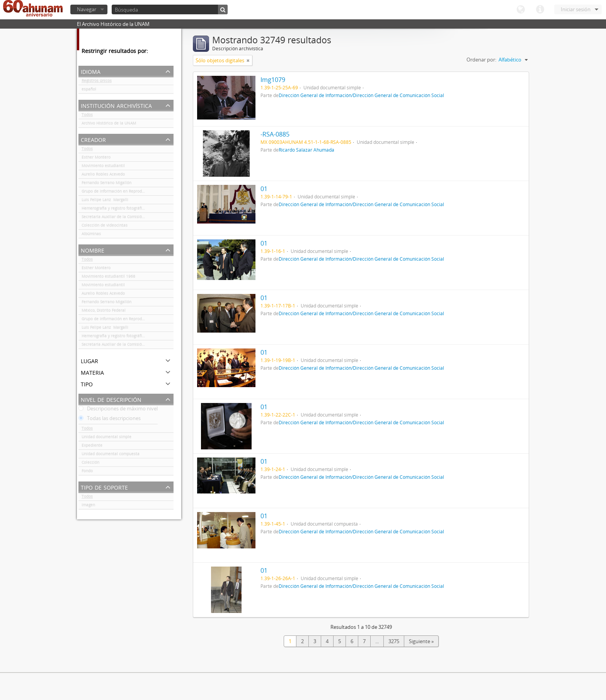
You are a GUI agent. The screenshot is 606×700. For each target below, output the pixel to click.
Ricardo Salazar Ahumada (306, 150)
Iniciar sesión (576, 9)
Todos (87, 116)
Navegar (87, 9)
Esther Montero (96, 159)
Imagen (88, 506)
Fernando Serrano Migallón (106, 184)
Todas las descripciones (110, 420)
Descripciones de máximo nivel (118, 410)
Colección (90, 464)
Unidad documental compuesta (111, 455)
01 (264, 189)
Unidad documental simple (106, 438)
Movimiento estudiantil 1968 (108, 278)
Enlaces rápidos (540, 10)
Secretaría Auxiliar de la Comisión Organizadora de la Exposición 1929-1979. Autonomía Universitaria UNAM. (128, 218)
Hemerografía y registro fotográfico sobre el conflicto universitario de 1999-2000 (128, 210)
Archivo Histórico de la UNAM (109, 125)
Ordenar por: (481, 60)
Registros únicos (97, 82)
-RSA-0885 (275, 134)
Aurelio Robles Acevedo (103, 176)
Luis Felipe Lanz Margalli (105, 201)
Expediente (92, 447)
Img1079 (273, 80)
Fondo (87, 472)
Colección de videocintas (105, 227)
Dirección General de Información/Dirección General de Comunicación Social (361, 95)
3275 (394, 641)
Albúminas (91, 235)
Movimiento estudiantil (103, 167)
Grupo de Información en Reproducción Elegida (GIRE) (128, 193)
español (89, 90)
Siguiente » (421, 641)
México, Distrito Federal (104, 312)
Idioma (521, 10)
